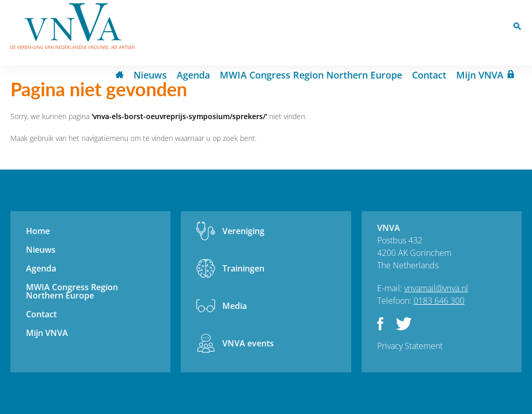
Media (235, 306)
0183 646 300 (439, 301)
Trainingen (243, 268)
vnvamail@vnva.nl (436, 288)
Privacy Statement (410, 346)
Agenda (193, 75)
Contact (429, 75)
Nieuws (150, 75)
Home (119, 76)
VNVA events (248, 343)
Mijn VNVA (480, 75)
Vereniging (243, 231)
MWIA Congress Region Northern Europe (311, 75)
